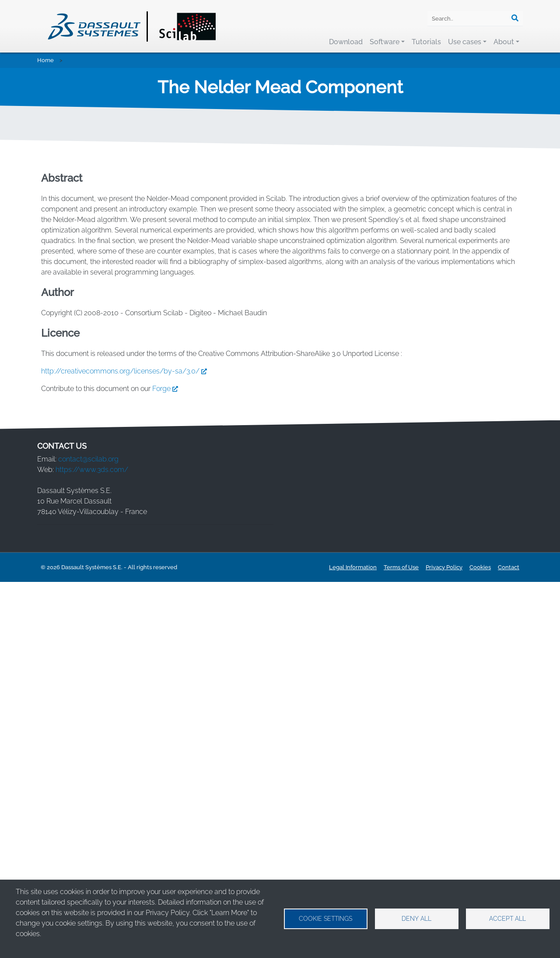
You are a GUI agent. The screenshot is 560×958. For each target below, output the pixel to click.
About (504, 42)
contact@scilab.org (88, 835)
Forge (167, 764)
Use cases (465, 42)
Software (385, 42)
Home (45, 60)
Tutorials (426, 42)
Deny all (416, 919)
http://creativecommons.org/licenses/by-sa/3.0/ (126, 747)
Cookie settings (325, 919)
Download (346, 42)
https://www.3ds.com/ (92, 845)
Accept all (507, 919)
